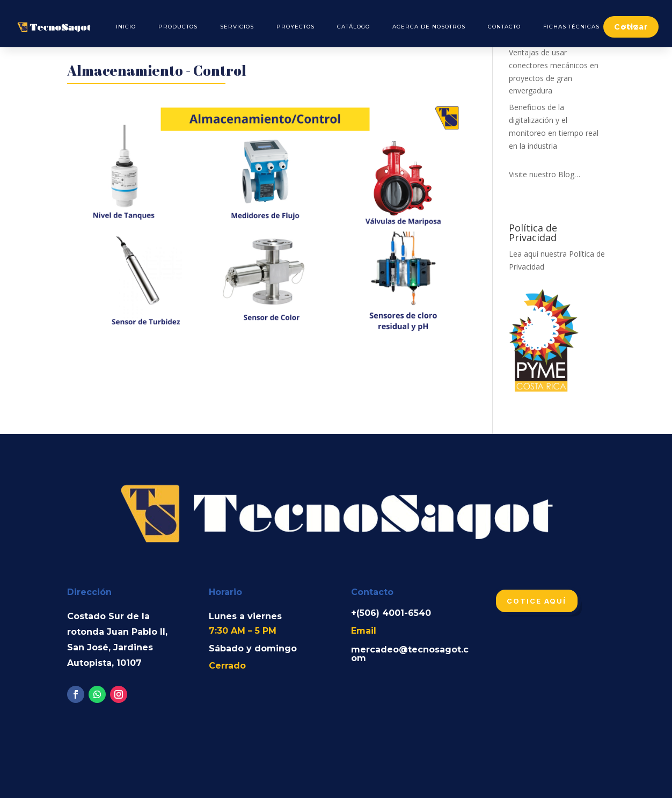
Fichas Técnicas (571, 27)
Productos (178, 27)
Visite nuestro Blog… (545, 174)
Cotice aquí (537, 601)
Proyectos (295, 27)
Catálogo (353, 27)
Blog (630, 27)
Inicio (126, 27)
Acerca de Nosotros (429, 27)
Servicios (237, 27)
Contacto (504, 27)
